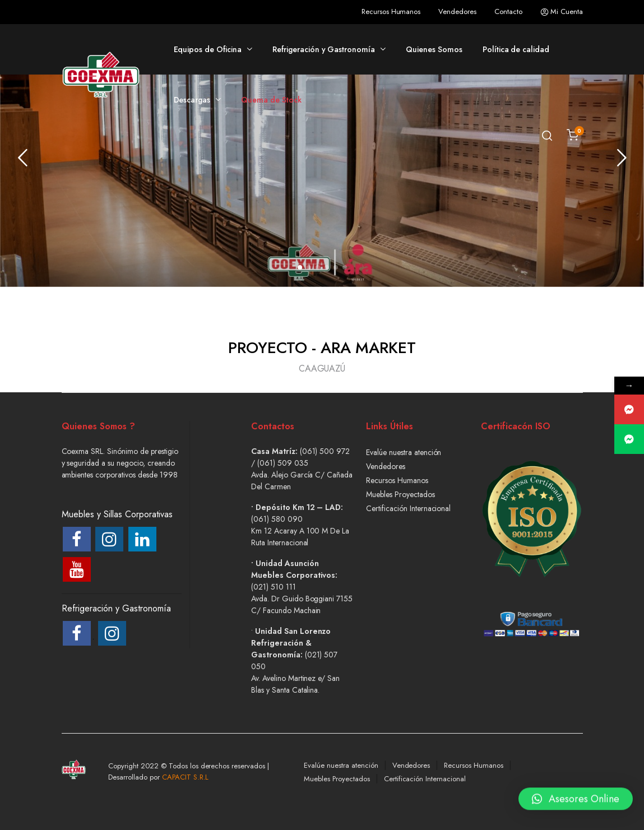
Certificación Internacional (408, 508)
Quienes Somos (434, 49)
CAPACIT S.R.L (186, 777)
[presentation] (22, 157)
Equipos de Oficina (208, 49)
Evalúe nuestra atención (404, 452)
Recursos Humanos (391, 11)
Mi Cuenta (562, 12)
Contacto (508, 11)
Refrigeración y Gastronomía (324, 49)
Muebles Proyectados (400, 494)
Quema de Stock (271, 100)
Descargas (192, 100)
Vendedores (457, 11)
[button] (300, 267)
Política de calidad (516, 49)
